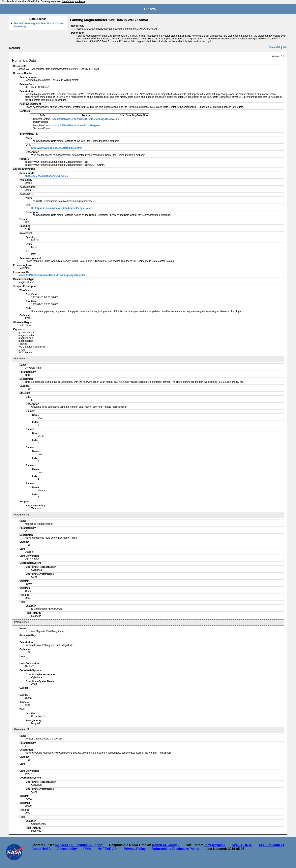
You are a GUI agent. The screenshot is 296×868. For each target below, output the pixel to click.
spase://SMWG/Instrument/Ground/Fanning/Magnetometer (52, 275)
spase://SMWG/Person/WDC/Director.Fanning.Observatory (86, 119)
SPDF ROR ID (242, 845)
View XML (275, 47)
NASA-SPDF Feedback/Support (79, 845)
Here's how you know (73, 1)
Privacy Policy (135, 849)
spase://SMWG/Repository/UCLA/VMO (47, 176)
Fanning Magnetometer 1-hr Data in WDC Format (109, 20)
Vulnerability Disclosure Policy (176, 849)
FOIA (87, 849)
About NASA (41, 849)
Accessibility (67, 849)
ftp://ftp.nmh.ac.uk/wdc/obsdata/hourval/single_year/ (61, 208)
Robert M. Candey (166, 845)
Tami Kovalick (214, 845)
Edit (285, 47)
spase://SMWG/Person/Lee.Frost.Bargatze (76, 125)
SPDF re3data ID (271, 845)
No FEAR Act (107, 849)
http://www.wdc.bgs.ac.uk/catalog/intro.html (56, 148)
